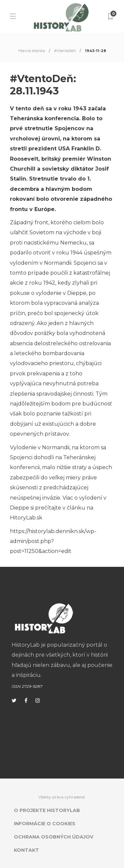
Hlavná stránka (32, 51)
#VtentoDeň (65, 51)
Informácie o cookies (45, 824)
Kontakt (26, 850)
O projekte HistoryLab (47, 810)
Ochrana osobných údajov (54, 837)
